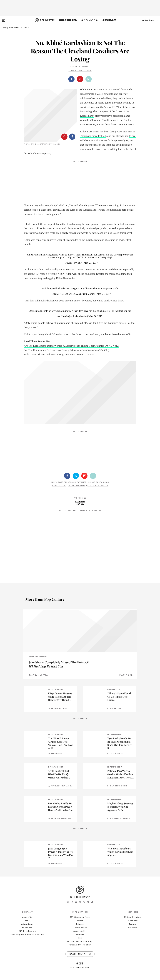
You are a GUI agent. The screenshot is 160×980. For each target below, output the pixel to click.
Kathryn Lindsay (80, 67)
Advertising (27, 924)
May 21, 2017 (91, 263)
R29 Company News (80, 917)
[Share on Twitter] (76, 476)
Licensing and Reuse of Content (27, 935)
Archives (80, 935)
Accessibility (80, 931)
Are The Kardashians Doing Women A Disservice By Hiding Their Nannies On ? (71, 346)
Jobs (27, 921)
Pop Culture (59, 486)
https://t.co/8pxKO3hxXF (70, 257)
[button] (144, 23)
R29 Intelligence (27, 931)
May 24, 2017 (104, 294)
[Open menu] (3, 19)
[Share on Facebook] (71, 79)
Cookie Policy (80, 928)
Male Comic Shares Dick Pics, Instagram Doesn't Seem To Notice (59, 355)
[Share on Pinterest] (80, 79)
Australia (133, 928)
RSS (80, 938)
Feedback (27, 928)
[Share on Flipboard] (84, 476)
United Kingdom (133, 917)
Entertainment (77, 486)
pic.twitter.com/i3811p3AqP (98, 257)
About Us (27, 917)
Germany (133, 921)
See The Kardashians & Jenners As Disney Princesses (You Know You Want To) (66, 350)
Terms (80, 921)
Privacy (80, 924)
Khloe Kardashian (98, 486)
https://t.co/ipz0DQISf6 (106, 289)
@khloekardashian (61, 289)
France (133, 924)
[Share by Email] (89, 79)
